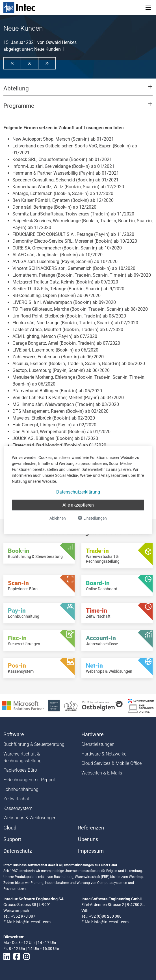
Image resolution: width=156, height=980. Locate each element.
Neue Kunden (47, 49)
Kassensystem (18, 808)
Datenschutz (18, 851)
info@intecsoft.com (33, 922)
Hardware (93, 735)
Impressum (91, 851)
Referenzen (91, 828)
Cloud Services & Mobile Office (111, 763)
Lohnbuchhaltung (21, 789)
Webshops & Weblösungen (30, 818)
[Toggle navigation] (148, 8)
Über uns (88, 839)
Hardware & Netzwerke (104, 754)
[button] (12, 63)
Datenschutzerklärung (78, 492)
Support (12, 839)
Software (14, 735)
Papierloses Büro (20, 770)
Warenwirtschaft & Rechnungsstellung (22, 757)
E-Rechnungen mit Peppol (29, 780)
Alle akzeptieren (78, 505)
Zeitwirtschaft (17, 799)
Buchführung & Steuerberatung (34, 744)
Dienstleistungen (98, 744)
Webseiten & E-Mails (102, 773)
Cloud (10, 828)
